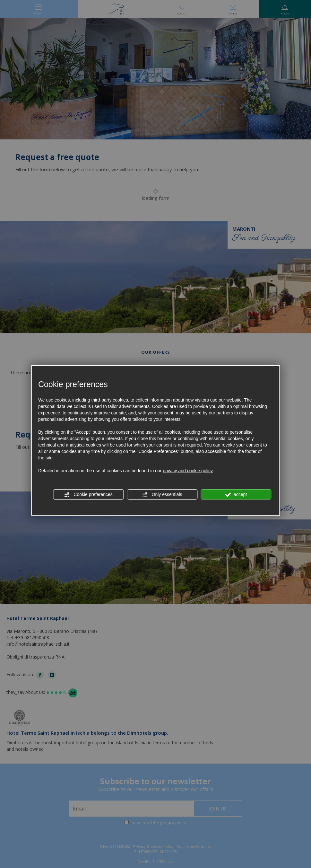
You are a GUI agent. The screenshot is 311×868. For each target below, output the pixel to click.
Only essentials (162, 495)
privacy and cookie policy (188, 471)
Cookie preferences (88, 495)
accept (236, 495)
